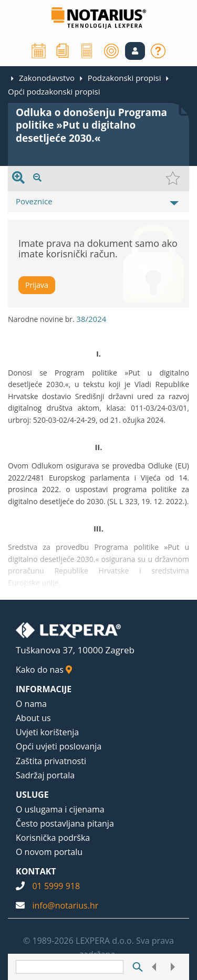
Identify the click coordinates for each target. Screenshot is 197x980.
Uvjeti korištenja (47, 732)
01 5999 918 (56, 886)
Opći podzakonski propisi (54, 91)
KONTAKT (36, 871)
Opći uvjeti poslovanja (59, 746)
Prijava (37, 285)
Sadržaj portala (45, 775)
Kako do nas (44, 670)
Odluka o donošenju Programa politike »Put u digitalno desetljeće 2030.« (91, 125)
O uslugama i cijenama (60, 809)
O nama (31, 704)
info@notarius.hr (65, 905)
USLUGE (32, 795)
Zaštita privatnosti (51, 761)
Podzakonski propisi (125, 78)
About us (33, 718)
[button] (135, 51)
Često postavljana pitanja (65, 823)
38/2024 (91, 319)
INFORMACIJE (44, 689)
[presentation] (18, 179)
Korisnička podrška (53, 838)
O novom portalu (49, 852)
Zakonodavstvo (47, 78)
